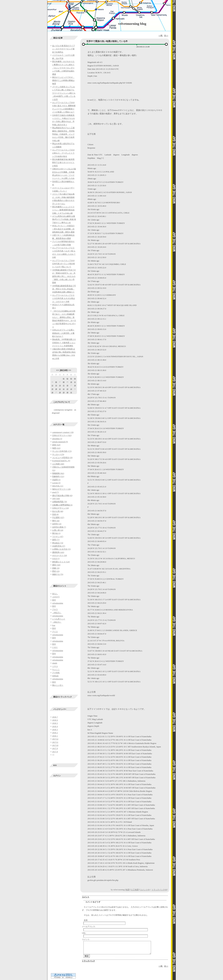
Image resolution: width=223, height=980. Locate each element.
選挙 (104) (56, 565)
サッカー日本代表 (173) (62, 451)
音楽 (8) (55, 514)
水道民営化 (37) (59, 546)
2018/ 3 (55, 730)
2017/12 (55, 739)
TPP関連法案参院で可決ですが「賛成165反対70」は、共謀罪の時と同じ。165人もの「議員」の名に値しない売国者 (64, 276)
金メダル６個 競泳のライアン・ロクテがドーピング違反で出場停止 (64, 49)
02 (67, 379)
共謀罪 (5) (56, 480)
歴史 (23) (56, 571)
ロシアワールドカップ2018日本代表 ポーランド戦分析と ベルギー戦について (64, 264)
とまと (55, 647)
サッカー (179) (58, 454)
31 (71, 392)
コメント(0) (145, 890)
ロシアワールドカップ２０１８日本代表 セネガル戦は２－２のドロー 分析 (64, 298)
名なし (55, 594)
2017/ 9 (55, 748)
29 (64, 392)
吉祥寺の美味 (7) (59, 527)
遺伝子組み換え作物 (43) (62, 495)
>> (70, 370)
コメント (86, 897)
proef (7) (55, 492)
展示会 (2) (56, 533)
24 (71, 389)
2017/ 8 (55, 752)
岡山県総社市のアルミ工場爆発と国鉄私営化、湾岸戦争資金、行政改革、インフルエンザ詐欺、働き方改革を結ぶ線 (63, 134)
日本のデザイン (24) (60, 508)
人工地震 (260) (58, 464)
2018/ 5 (55, 723)
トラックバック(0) (159, 890)
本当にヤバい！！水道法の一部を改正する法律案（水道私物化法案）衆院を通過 (63, 229)
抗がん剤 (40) (58, 511)
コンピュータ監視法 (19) (62, 458)
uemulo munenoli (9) (60, 442)
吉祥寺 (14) (57, 524)
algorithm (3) (57, 439)
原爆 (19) (56, 568)
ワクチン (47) (58, 537)
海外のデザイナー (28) (61, 489)
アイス (55, 632)
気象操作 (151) (58, 476)
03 (71, 379)
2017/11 (55, 742)
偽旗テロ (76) (58, 574)
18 (75, 385)
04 (75, 379)
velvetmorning (58, 603)
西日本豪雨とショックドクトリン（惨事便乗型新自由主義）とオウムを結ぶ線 (63, 210)
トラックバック (88, 961)
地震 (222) (56, 448)
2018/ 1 (55, 736)
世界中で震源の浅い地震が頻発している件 (107, 41)
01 (64, 379)
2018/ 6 (55, 720)
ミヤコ (55, 666)
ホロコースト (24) (60, 555)
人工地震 (135, 890)
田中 (54, 600)
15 (64, 385)
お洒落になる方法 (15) (61, 549)
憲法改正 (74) (58, 543)
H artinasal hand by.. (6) (61, 461)
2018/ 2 (55, 733)
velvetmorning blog (132, 24)
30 (67, 392)
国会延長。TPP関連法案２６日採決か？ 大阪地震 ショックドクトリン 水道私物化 (64, 343)
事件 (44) (56, 521)
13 (56, 385)
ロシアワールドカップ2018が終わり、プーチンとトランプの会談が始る (63, 153)
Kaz (54, 625)
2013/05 (64, 370)
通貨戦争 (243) (58, 552)
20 (56, 389)
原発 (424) (56, 445)
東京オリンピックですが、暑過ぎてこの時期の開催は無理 (63, 80)
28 (60, 392)
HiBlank (55, 676)
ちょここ (56, 669)
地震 (127, 890)
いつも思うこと (59, 619)
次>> (166, 35)
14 (60, 385)
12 (52, 385)
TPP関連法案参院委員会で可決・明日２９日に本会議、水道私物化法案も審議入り (64, 289)
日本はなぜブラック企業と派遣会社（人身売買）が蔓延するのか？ (63, 333)
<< (58, 370)
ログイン (57, 776)
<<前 (161, 35)
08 (64, 382)
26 (52, 392)
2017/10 (55, 745)
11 (75, 382)
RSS (55, 765)
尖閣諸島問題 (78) (60, 502)
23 (67, 389)
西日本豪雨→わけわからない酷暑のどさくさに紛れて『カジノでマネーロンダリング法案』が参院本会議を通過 (63, 68)
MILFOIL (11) (58, 486)
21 (60, 389)
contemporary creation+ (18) (63, 432)
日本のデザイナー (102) (62, 435)
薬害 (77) (56, 540)
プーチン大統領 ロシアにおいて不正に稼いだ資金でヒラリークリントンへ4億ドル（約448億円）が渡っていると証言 (64, 93)
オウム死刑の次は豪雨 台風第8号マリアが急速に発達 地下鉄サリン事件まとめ (64, 219)
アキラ (55, 609)
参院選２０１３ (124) (61, 562)
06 (56, 382)
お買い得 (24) (58, 530)
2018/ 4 (55, 726)
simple (55, 663)
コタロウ (56, 597)
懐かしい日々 (58, 685)
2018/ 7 (55, 717)
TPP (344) (56, 499)
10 (71, 382)
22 (64, 389)
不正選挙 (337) (58, 517)
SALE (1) (56, 559)
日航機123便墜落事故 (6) (62, 505)
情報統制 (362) (58, 473)
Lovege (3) (56, 483)
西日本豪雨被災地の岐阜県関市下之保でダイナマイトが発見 (63, 163)
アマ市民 (56, 673)
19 (52, 389)
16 (67, 385)
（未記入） (57, 613)
